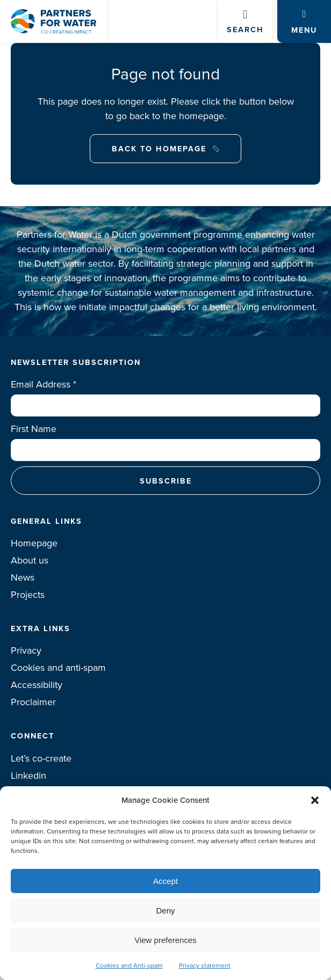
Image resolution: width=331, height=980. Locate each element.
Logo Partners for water (53, 21)
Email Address (44, 384)
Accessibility (37, 685)
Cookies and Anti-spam (129, 966)
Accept (165, 881)
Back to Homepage (159, 148)
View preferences (165, 940)
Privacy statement (205, 966)
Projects (28, 595)
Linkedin (28, 776)
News (23, 577)
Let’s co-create (41, 758)
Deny (165, 910)
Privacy (26, 650)
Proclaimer (33, 702)
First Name (34, 429)
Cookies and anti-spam (58, 668)
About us (30, 560)
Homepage (34, 543)
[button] (315, 800)
